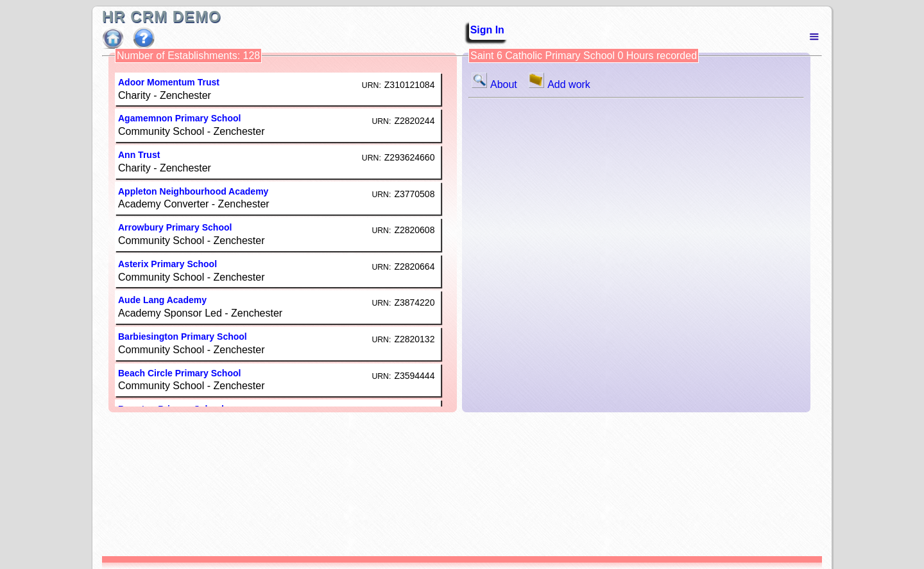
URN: (372, 85)
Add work (560, 84)
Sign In (483, 30)
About (497, 84)
